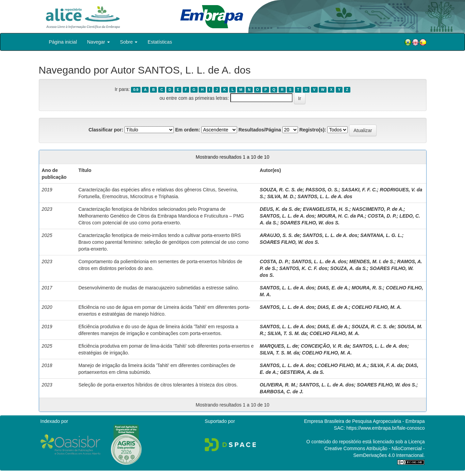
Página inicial (63, 42)
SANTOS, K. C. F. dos (303, 268)
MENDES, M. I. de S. (372, 261)
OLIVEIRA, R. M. (278, 385)
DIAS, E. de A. (333, 288)
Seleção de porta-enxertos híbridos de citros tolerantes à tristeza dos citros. (158, 385)
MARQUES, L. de (279, 346)
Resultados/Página (260, 130)
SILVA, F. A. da (386, 365)
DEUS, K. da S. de (280, 209)
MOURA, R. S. (367, 288)
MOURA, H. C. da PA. (341, 216)
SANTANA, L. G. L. (381, 235)
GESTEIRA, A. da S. (302, 372)
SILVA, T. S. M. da (287, 333)
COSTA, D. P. (382, 216)
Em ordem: (188, 130)
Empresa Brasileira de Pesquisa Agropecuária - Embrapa (364, 421)
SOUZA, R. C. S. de (281, 190)
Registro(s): (313, 130)
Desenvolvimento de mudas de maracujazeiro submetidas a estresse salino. (159, 288)
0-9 (136, 90)
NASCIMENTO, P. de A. (378, 209)
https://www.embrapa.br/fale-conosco (385, 428)
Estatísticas (160, 42)
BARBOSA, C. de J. (282, 392)
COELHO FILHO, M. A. (377, 307)
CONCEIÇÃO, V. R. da (325, 346)
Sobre (129, 42)
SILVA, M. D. (281, 196)
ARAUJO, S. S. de (280, 235)
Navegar (98, 42)
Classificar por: (106, 130)
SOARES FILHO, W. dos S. (310, 223)
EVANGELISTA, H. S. (326, 209)
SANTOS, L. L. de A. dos (325, 196)
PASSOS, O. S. (322, 190)
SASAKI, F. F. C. (359, 190)
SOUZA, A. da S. (349, 268)
